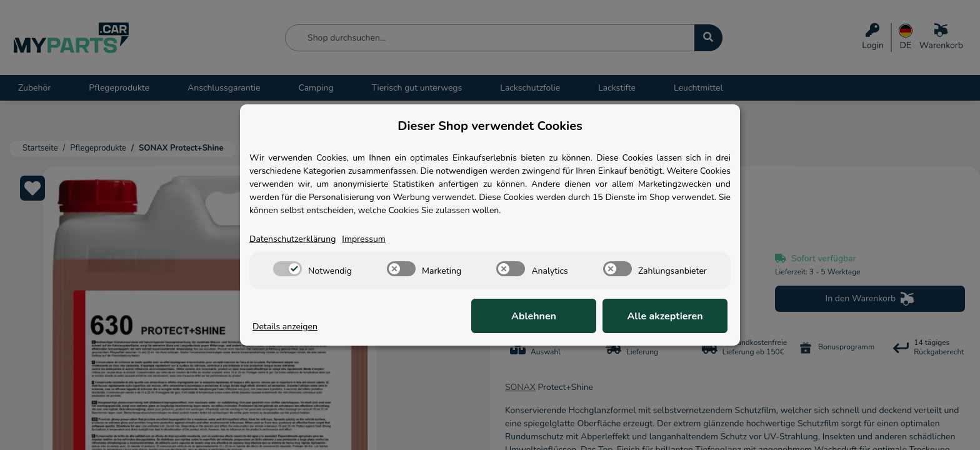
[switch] (287, 269)
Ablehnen (534, 316)
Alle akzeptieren (665, 316)
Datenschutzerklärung (292, 239)
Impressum (363, 239)
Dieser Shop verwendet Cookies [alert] (490, 126)
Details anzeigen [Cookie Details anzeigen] (285, 327)
